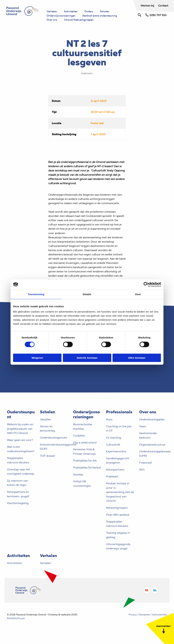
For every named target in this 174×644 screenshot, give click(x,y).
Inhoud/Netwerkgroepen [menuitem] (81, 20)
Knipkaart (112, 483)
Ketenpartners (115, 476)
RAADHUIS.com (16, 625)
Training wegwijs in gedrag (118, 542)
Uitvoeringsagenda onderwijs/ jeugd (118, 553)
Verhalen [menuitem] (52, 11)
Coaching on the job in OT (119, 435)
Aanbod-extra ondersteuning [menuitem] (103, 16)
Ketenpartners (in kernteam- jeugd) (18, 501)
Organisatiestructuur (152, 451)
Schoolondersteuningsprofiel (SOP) (54, 453)
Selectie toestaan (87, 358)
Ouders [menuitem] (91, 11)
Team (143, 433)
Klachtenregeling (18, 510)
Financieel (146, 469)
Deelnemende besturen (148, 442)
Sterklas (78, 481)
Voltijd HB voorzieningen (82, 490)
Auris (109, 426)
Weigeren (37, 358)
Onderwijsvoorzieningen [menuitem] (62, 16)
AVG (142, 476)
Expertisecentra (116, 458)
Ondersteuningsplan (152, 426)
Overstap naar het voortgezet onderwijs (21, 478)
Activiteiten (14, 570)
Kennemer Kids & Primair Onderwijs (84, 458)
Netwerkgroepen (117, 514)
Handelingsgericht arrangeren (118, 467)
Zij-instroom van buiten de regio (17, 489)
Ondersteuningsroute (53, 444)
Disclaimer (144, 621)
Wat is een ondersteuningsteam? (21, 456)
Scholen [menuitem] (107, 11)
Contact (163, 5)
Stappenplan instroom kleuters (18, 467)
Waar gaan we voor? (20, 446)
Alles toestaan (137, 358)
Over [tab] (138, 294)
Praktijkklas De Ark (85, 467)
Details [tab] (87, 294)
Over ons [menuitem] (52, 20)
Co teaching (114, 444)
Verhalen (45, 570)
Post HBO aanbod (118, 521)
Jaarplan (45, 426)
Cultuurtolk (113, 451)
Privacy (133, 621)
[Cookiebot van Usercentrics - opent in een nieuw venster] (146, 284)
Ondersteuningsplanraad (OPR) (153, 460)
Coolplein (79, 442)
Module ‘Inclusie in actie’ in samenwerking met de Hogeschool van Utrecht (120, 499)
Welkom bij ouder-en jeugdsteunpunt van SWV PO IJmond (20, 435)
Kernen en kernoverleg (47, 435)
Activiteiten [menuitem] (72, 11)
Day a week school (85, 449)
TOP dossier (48, 462)
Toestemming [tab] (36, 294)
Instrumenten (160, 621)
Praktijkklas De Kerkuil (87, 474)
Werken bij (147, 5)
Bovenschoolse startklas (83, 433)
